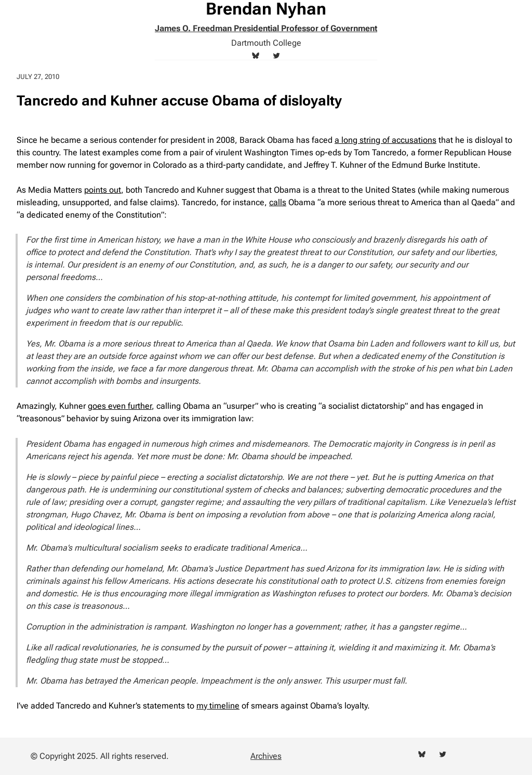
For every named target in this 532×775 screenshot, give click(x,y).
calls (278, 202)
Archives (266, 756)
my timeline (218, 706)
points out (103, 190)
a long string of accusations (385, 140)
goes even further (120, 406)
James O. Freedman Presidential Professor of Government (266, 28)
